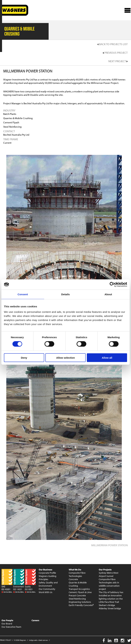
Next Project (118, 61)
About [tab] (108, 294)
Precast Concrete (77, 595)
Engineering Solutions (80, 602)
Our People (7, 620)
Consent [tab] (23, 294)
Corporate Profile (47, 573)
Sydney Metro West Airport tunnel (109, 574)
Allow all (107, 358)
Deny (24, 358)
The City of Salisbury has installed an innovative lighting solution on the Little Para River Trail (111, 597)
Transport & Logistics (79, 589)
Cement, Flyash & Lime (80, 592)
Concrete (73, 579)
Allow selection (65, 358)
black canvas (43, 640)
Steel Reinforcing (77, 599)
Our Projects (105, 570)
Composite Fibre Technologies (77, 574)
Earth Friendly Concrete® (81, 605)
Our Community (47, 589)
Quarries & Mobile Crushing (78, 584)
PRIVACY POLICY (6, 640)
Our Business (45, 570)
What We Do (75, 570)
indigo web (33, 640)
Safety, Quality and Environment (48, 584)
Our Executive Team (11, 627)
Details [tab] (65, 294)
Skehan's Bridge (107, 605)
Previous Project (115, 53)
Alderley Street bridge (110, 608)
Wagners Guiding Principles (48, 578)
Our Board (7, 624)
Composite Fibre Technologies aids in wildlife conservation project (109, 584)
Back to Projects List (112, 44)
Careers (35, 620)
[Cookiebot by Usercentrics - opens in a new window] (112, 285)
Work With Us (46, 592)
